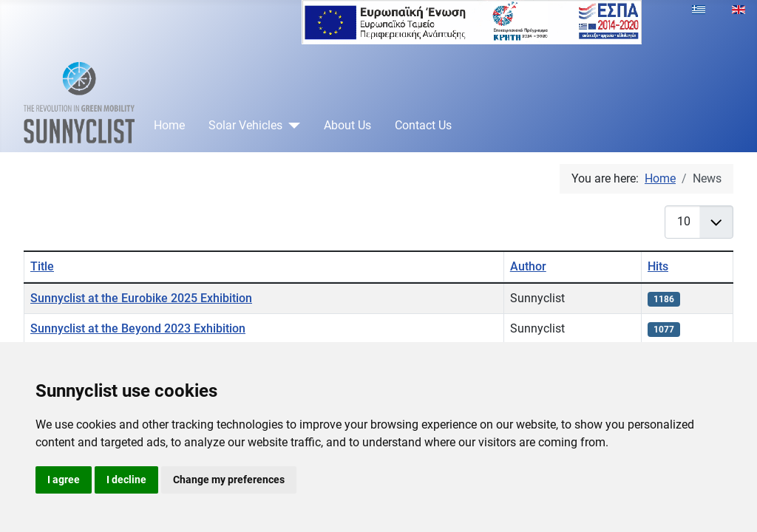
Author (528, 266)
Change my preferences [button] (229, 480)
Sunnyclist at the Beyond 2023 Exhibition (138, 328)
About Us (347, 125)
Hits (658, 266)
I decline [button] (126, 480)
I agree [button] (64, 480)
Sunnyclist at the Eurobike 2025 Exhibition (141, 298)
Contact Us (423, 125)
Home (169, 125)
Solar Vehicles (245, 125)
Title (42, 266)
